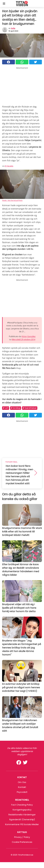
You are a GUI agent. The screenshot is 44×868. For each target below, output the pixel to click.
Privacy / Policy (22, 837)
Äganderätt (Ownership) (22, 819)
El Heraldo (9, 166)
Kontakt (22, 787)
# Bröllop (16, 408)
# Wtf (6, 408)
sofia (13, 28)
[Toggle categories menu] (4, 4)
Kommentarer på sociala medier (22, 824)
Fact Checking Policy (22, 805)
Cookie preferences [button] (22, 842)
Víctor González (29, 336)
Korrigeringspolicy (22, 810)
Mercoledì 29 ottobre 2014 (24, 339)
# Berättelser (30, 408)
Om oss (22, 782)
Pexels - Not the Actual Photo (12, 200)
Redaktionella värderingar (22, 815)
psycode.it (22, 792)
